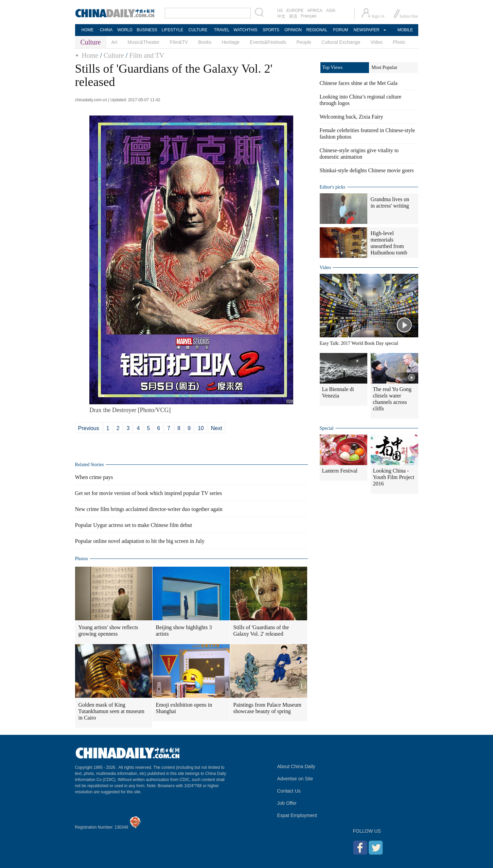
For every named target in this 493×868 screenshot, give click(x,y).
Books (205, 42)
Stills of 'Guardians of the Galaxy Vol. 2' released (261, 631)
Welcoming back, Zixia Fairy (351, 117)
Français (309, 16)
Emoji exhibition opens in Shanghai (184, 708)
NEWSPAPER (366, 30)
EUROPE (295, 11)
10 (201, 428)
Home (90, 55)
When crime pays (94, 477)
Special (327, 428)
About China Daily (296, 766)
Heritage (231, 42)
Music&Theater (143, 42)
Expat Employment (297, 815)
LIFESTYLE (172, 30)
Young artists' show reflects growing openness (108, 631)
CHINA (106, 30)
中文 (281, 16)
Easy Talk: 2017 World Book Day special (359, 343)
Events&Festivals (268, 42)
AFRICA (315, 11)
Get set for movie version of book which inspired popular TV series (149, 493)
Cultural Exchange (341, 42)
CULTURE (198, 30)
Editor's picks (333, 187)
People (304, 42)
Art (115, 42)
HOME (88, 30)
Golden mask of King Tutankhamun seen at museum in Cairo (112, 711)
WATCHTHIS (246, 30)
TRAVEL (222, 30)
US (280, 11)
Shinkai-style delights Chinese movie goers (367, 170)
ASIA (331, 11)
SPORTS (271, 30)
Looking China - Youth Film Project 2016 (394, 477)
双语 (293, 16)
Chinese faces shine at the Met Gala (359, 83)
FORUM (341, 30)
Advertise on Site (295, 779)
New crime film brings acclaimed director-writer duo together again (149, 509)
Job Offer (287, 803)
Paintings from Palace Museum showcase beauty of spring (267, 708)
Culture (114, 55)
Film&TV (179, 42)
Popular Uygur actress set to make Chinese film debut (134, 525)
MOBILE (405, 30)
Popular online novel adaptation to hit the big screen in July (140, 541)
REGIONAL (317, 30)
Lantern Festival (340, 471)
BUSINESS (147, 30)
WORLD (125, 30)
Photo (399, 42)
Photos (82, 559)
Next (217, 428)
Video (376, 42)
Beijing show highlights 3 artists (184, 631)
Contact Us (289, 791)
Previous (89, 428)
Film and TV (147, 55)
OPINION (293, 30)
